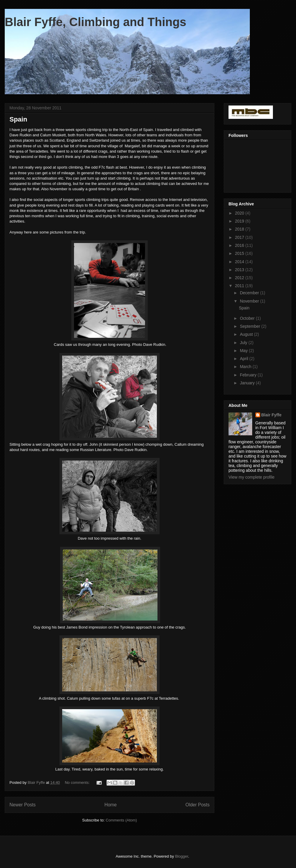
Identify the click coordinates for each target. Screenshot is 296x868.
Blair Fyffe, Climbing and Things (95, 22)
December (250, 293)
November (250, 301)
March (246, 367)
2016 (240, 245)
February (249, 375)
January (248, 383)
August (247, 334)
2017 (240, 237)
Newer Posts (22, 805)
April (244, 359)
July (244, 343)
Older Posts (198, 805)
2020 (240, 213)
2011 (240, 286)
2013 (240, 270)
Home (111, 805)
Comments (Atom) (121, 820)
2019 (240, 221)
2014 (240, 262)
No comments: (78, 783)
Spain (18, 119)
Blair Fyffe (271, 415)
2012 (240, 278)
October (248, 318)
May (244, 351)
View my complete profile (251, 477)
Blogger (181, 856)
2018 (240, 229)
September (250, 326)
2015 (240, 253)
